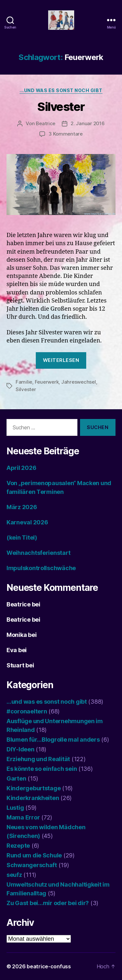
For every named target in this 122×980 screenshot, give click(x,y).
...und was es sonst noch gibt (61, 90)
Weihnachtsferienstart (38, 553)
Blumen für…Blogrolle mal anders (53, 740)
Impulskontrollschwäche (41, 568)
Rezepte (18, 846)
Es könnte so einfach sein (42, 769)
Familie (24, 382)
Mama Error (23, 817)
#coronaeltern (27, 711)
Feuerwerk (47, 382)
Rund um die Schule (34, 855)
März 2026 (22, 507)
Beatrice (46, 123)
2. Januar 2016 (88, 123)
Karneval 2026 (27, 522)
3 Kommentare (66, 134)
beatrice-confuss (49, 966)
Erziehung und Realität (38, 759)
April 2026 (21, 468)
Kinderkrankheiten (33, 798)
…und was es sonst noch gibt (47, 702)
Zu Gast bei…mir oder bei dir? (48, 903)
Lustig (15, 808)
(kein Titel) (22, 538)
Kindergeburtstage (34, 788)
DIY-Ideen (20, 749)
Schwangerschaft (32, 865)
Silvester (61, 107)
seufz (14, 875)
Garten (16, 778)
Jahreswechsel (79, 382)
